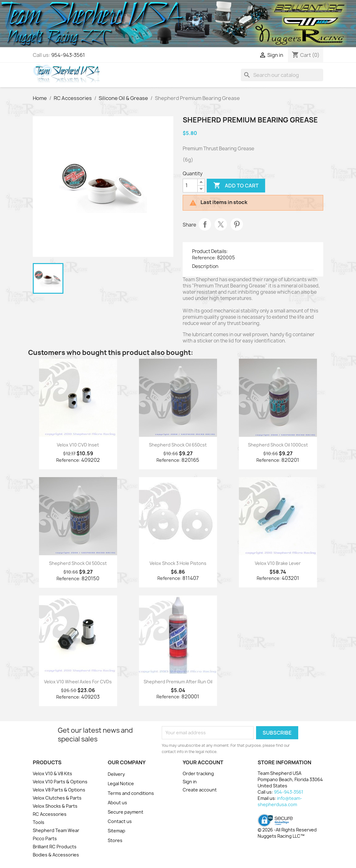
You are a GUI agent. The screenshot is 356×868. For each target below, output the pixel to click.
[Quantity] (190, 186)
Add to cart (236, 186)
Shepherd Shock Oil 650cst (178, 445)
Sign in (190, 782)
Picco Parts (45, 838)
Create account (200, 790)
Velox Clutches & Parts (57, 798)
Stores (115, 840)
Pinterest (237, 224)
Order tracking (198, 773)
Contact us (120, 821)
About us (117, 803)
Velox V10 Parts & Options (60, 782)
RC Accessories (50, 814)
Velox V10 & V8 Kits (52, 773)
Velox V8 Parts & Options (59, 790)
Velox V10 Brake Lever (278, 563)
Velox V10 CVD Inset (78, 445)
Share (205, 224)
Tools (39, 822)
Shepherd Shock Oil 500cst (78, 563)
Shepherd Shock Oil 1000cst (278, 445)
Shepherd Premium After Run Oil (178, 682)
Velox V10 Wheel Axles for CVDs (78, 682)
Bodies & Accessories (56, 855)
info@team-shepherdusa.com (280, 801)
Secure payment (126, 812)
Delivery (116, 774)
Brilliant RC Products (55, 847)
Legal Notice (121, 783)
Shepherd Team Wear (56, 830)
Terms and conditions (131, 793)
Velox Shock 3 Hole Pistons (178, 563)
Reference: (204, 258)
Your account (203, 762)
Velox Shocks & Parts (55, 806)
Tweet (221, 224)
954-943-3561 (68, 55)
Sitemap (116, 831)
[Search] (282, 75)
